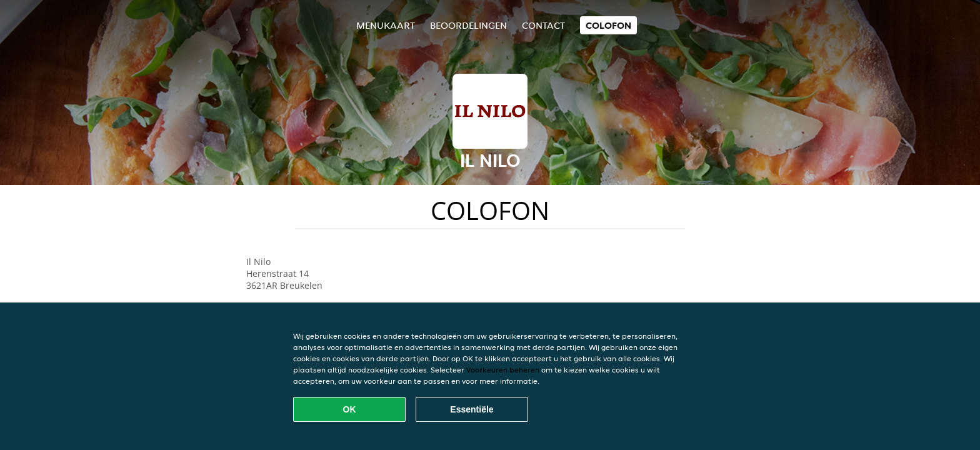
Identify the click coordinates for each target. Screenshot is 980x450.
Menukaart (386, 25)
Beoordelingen (468, 25)
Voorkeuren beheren (503, 370)
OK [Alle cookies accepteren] (350, 409)
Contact (543, 25)
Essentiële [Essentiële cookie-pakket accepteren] (472, 409)
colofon (608, 25)
